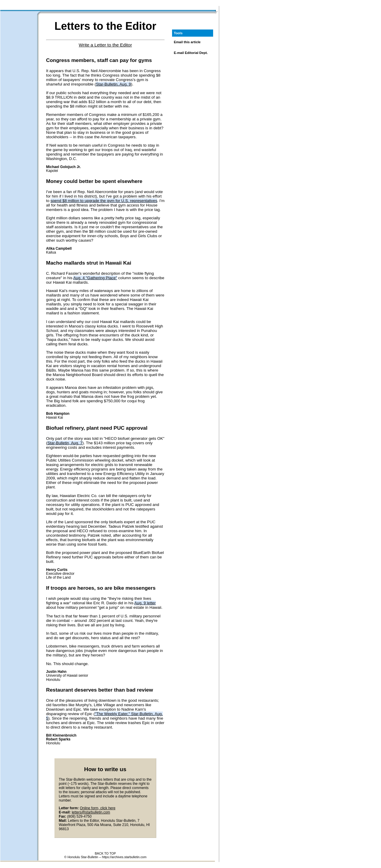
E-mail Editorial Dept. (191, 53)
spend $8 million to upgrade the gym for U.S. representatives (104, 201)
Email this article (187, 42)
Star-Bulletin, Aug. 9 (113, 84)
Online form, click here (97, 808)
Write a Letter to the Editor (106, 45)
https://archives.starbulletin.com (124, 857)
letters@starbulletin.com (91, 812)
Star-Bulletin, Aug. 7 (65, 443)
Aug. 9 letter (145, 603)
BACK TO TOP (106, 853)
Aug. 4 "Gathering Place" (95, 278)
